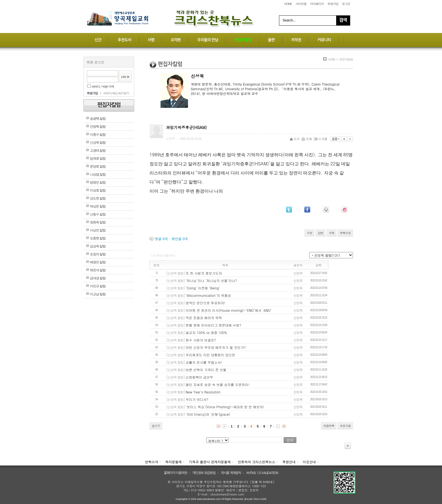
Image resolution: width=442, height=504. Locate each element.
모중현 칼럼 (98, 238)
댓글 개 (161, 239)
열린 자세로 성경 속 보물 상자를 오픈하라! (217, 384)
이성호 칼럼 (98, 190)
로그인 (346, 4)
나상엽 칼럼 (98, 174)
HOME (288, 4)
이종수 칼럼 (98, 135)
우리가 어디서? (197, 399)
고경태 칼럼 (98, 150)
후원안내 (289, 462)
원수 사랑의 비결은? (201, 340)
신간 (98, 40)
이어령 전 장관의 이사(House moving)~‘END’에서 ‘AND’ (229, 310)
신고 (295, 139)
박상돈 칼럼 (98, 206)
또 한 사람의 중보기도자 (204, 273)
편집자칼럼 (243, 40)
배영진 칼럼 (98, 262)
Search (343, 20)
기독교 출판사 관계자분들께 (210, 462)
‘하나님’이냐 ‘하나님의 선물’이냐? (211, 280)
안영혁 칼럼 (98, 127)
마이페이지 (317, 4)
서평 (151, 40)
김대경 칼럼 (98, 278)
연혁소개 (151, 462)
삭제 (331, 233)
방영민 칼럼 (98, 182)
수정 (310, 233)
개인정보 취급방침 (204, 473)
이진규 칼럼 (98, 286)
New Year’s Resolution (203, 392)
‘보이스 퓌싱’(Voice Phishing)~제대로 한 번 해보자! (225, 407)
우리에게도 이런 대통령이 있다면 (210, 355)
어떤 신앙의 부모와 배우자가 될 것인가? (216, 347)
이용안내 (309, 462)
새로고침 (345, 426)
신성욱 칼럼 (98, 143)
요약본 (176, 40)
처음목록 (329, 426)
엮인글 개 (180, 239)
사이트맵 (301, 4)
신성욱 (298, 273)
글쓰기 (156, 426)
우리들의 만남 (208, 40)
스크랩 (321, 139)
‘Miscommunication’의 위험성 (208, 295)
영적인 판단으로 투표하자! (205, 303)
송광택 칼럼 (98, 119)
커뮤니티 (324, 40)
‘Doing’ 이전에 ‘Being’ (203, 288)
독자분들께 (173, 462)
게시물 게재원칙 (231, 473)
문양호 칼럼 (98, 166)
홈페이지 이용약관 (176, 473)
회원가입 (333, 4)
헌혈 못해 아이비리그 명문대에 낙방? (213, 325)
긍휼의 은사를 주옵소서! (204, 362)
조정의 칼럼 (98, 254)
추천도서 (124, 40)
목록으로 (345, 233)
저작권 (296, 40)
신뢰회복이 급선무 (199, 377)
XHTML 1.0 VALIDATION (262, 473)
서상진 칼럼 (98, 230)
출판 (271, 40)
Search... (289, 20)
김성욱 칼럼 (98, 246)
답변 (321, 233)
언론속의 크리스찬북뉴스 (256, 462)
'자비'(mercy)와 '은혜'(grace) (208, 414)
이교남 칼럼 (98, 294)
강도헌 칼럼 (98, 198)
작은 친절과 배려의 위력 (204, 318)
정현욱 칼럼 (98, 222)
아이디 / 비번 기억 (101, 87)
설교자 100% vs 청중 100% (206, 332)
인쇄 (307, 139)
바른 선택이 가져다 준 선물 (206, 370)
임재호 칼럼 (98, 158)
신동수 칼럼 (98, 214)
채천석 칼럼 (98, 270)
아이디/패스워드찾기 (116, 93)
